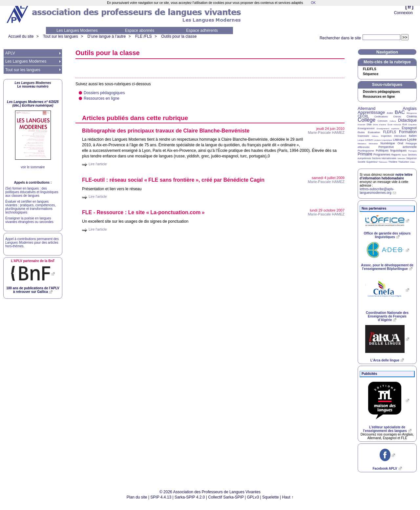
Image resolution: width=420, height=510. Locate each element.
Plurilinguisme (366, 151)
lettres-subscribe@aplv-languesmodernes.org (377, 191)
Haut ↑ (288, 497)
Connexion (403, 13)
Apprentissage (371, 112)
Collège (367, 120)
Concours (383, 121)
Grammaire (363, 136)
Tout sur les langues (61, 36)
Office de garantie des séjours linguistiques (387, 235)
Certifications (381, 117)
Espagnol (409, 128)
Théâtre (393, 162)
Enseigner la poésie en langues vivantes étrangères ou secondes (29, 220)
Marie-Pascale (326, 133)
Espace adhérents (202, 31)
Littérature (400, 140)
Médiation (362, 144)
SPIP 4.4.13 (161, 497)
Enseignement (366, 128)
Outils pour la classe (179, 36)
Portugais (413, 151)
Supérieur (372, 162)
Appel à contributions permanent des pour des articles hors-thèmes (32, 243)
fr (409, 7)
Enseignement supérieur (388, 129)
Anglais (410, 108)
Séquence (371, 74)
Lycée (412, 139)
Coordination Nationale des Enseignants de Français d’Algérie (387, 316)
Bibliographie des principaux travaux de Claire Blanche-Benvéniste (166, 131)
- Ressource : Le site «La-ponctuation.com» (143, 212)
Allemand (367, 108)
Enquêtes (413, 125)
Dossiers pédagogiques (104, 93)
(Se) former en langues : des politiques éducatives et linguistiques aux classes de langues (32, 192)
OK (313, 3)
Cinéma (412, 116)
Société (361, 162)
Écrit (405, 124)
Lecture (369, 140)
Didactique (407, 120)
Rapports (396, 155)
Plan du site (137, 497)
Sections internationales (384, 158)
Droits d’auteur (380, 125)
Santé (404, 155)
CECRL (363, 116)
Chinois (397, 117)
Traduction (404, 162)
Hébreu (375, 136)
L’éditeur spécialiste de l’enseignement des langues (385, 429)
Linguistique (387, 140)
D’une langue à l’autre (106, 36)
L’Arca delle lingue (385, 360)
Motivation (373, 144)
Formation (408, 132)
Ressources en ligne (102, 98)
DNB (369, 124)
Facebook (385, 469)
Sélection (401, 158)
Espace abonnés (140, 31)
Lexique (377, 140)
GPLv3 (253, 497)
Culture (393, 121)
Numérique (388, 143)
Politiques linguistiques (391, 151)
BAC (400, 112)
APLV (10, 53)
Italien (413, 136)
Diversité (361, 125)
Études (361, 132)
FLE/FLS (389, 132)
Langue (361, 140)
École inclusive (394, 125)
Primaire (365, 154)
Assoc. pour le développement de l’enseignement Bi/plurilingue (387, 267)
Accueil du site (21, 36)
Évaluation (374, 132)
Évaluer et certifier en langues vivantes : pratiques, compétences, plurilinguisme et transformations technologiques (31, 207)
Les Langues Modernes (77, 31)
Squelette (271, 497)
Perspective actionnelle (398, 147)
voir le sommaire (33, 167)
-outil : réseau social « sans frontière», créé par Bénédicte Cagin (173, 180)
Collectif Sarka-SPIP (226, 497)
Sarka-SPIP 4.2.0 (190, 497)
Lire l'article (98, 164)
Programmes (382, 154)
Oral (400, 143)
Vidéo (412, 162)
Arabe (390, 113)
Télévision (383, 162)
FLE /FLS (144, 36)
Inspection (386, 136)
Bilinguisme (412, 113)
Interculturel (400, 136)
